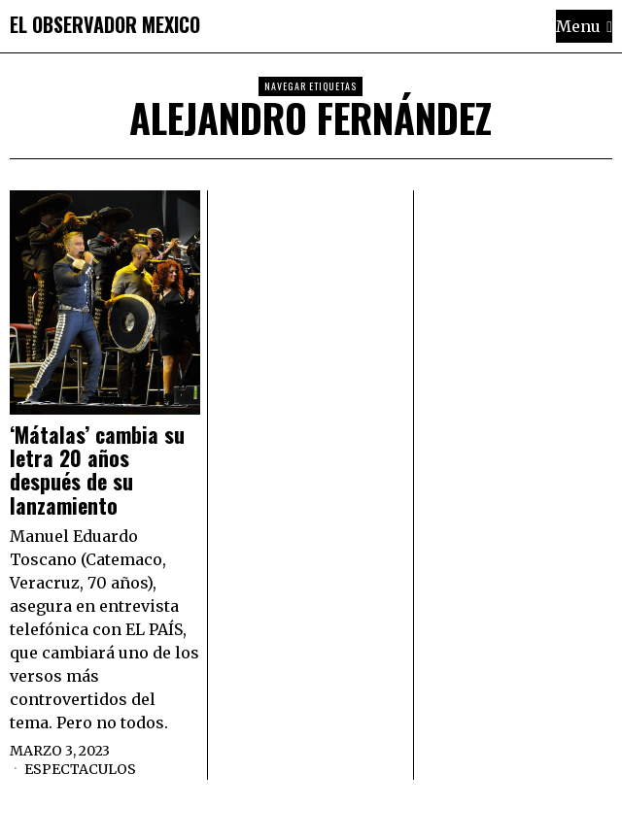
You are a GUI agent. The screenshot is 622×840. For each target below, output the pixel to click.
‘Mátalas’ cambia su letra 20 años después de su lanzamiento (97, 470)
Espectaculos (80, 769)
